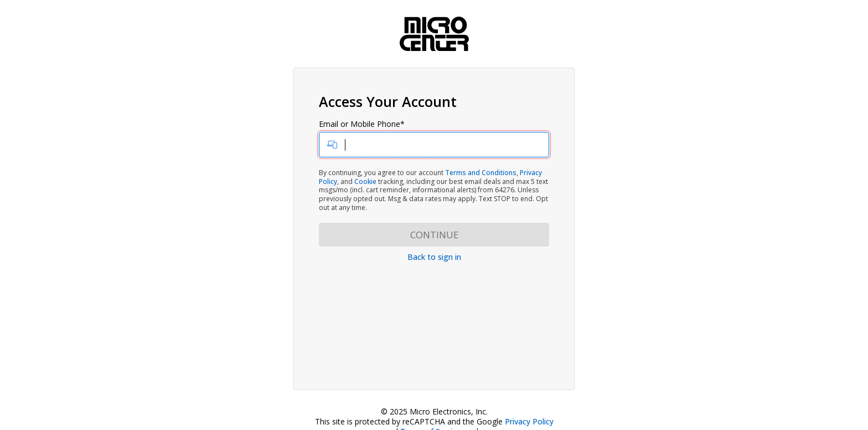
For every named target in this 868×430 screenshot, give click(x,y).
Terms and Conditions (481, 173)
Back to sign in (434, 257)
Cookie (365, 181)
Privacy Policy (529, 421)
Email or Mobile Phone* (434, 139)
